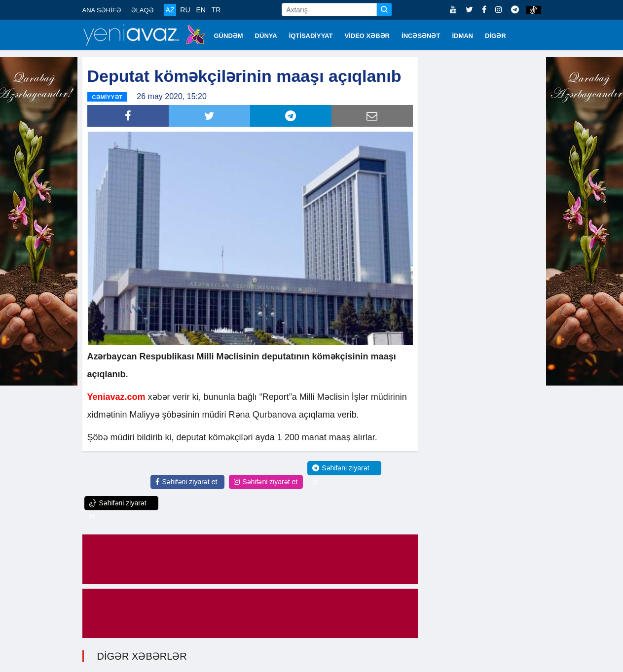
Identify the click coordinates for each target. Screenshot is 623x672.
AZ (170, 10)
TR (216, 10)
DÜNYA (266, 36)
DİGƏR (495, 36)
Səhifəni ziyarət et (186, 482)
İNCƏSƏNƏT (421, 36)
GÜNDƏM (229, 36)
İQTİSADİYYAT (311, 36)
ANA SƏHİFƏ (102, 10)
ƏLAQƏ (143, 10)
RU (185, 10)
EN (201, 10)
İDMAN (462, 36)
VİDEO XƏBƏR (367, 36)
